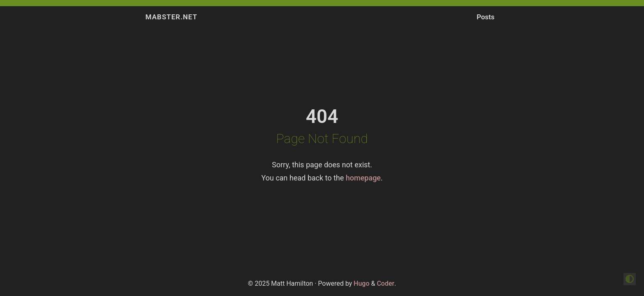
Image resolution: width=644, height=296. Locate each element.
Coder (385, 283)
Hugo (361, 283)
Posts (485, 17)
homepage (363, 178)
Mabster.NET (171, 17)
